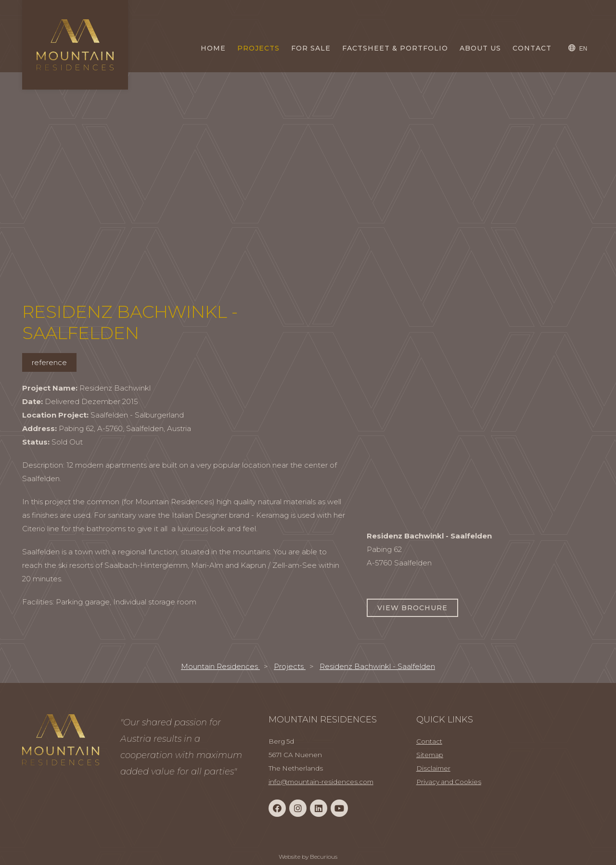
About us (480, 48)
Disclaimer (433, 768)
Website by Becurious (308, 857)
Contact (532, 48)
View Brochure (412, 608)
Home (213, 48)
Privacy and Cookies (449, 782)
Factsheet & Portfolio (395, 48)
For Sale (311, 48)
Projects (258, 48)
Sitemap (430, 755)
